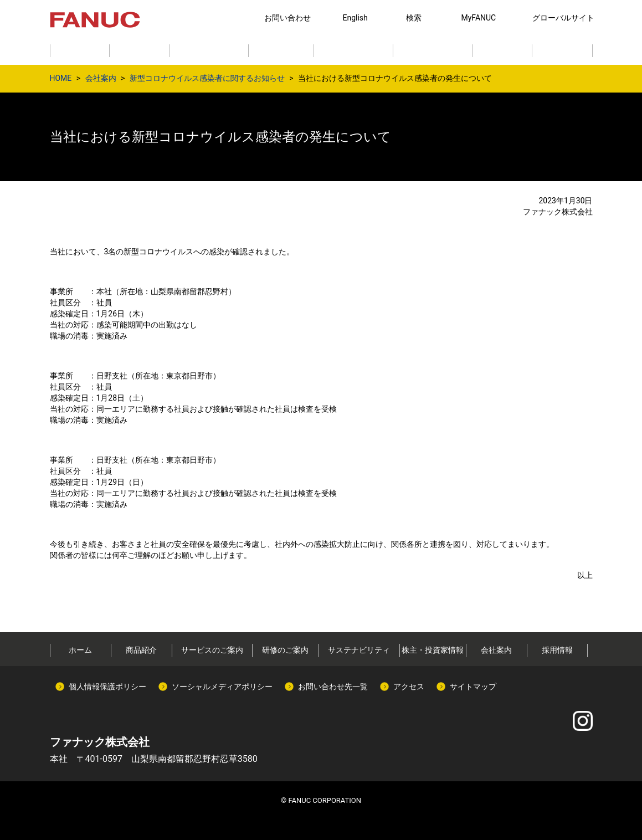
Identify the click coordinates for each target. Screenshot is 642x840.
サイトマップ (473, 687)
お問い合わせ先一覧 (333, 687)
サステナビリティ (359, 650)
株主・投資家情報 (433, 650)
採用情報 (557, 650)
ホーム (80, 650)
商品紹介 (141, 650)
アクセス (409, 687)
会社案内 (101, 78)
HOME (61, 78)
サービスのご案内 (212, 650)
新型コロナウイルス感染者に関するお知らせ (207, 78)
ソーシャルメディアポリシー (222, 687)
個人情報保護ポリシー (107, 687)
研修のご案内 (285, 650)
